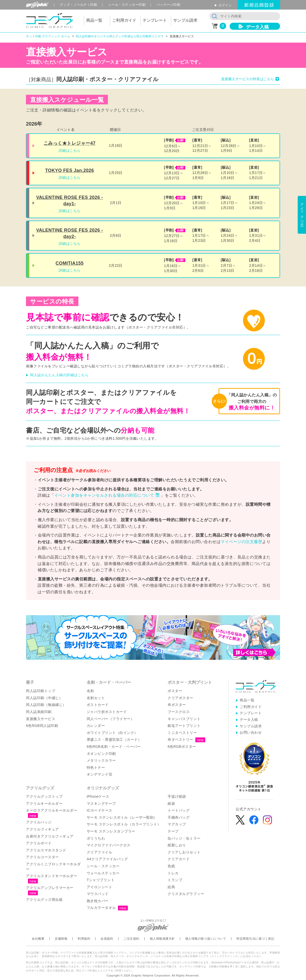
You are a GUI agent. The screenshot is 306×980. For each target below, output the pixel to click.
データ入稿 (257, 27)
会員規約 (107, 939)
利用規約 (84, 939)
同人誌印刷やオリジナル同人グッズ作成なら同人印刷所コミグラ (120, 36)
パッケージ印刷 (169, 5)
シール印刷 (127, 5)
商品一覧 (247, 700)
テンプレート (251, 713)
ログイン (225, 5)
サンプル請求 (251, 726)
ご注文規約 (131, 939)
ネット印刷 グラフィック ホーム (48, 36)
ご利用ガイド (251, 707)
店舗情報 (61, 939)
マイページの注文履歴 (241, 542)
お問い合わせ (251, 732)
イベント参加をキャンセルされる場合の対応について (104, 495)
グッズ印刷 (79, 5)
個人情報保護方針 (162, 939)
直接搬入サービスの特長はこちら (248, 79)
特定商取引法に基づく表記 (255, 939)
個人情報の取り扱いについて (206, 939)
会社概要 (38, 939)
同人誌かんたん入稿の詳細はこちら (59, 375)
